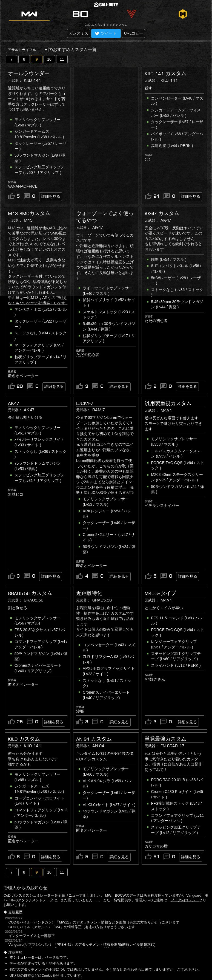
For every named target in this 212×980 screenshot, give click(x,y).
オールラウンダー (29, 74)
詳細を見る (51, 196)
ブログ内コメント (185, 900)
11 (62, 59)
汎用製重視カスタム (168, 403)
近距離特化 (89, 593)
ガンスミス (79, 33)
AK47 (14, 403)
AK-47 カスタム (162, 213)
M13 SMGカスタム (29, 213)
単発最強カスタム (165, 739)
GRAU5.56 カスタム (30, 593)
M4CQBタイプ (160, 593)
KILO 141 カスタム (165, 74)
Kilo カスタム (24, 739)
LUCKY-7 (85, 403)
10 (49, 59)
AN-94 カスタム (94, 739)
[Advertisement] (110, 95)
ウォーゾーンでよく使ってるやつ (105, 217)
